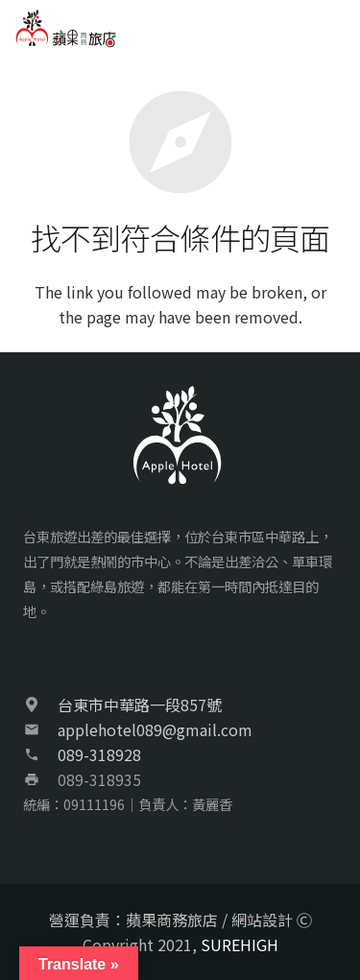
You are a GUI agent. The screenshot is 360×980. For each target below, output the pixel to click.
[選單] (335, 29)
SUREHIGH (240, 944)
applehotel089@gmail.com (155, 729)
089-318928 (99, 754)
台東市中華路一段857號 (140, 705)
